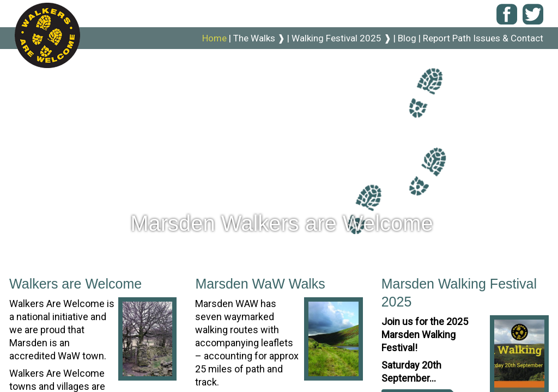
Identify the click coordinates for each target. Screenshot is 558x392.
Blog (408, 38)
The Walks (260, 38)
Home (216, 38)
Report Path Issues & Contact (483, 38)
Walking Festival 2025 (341, 38)
